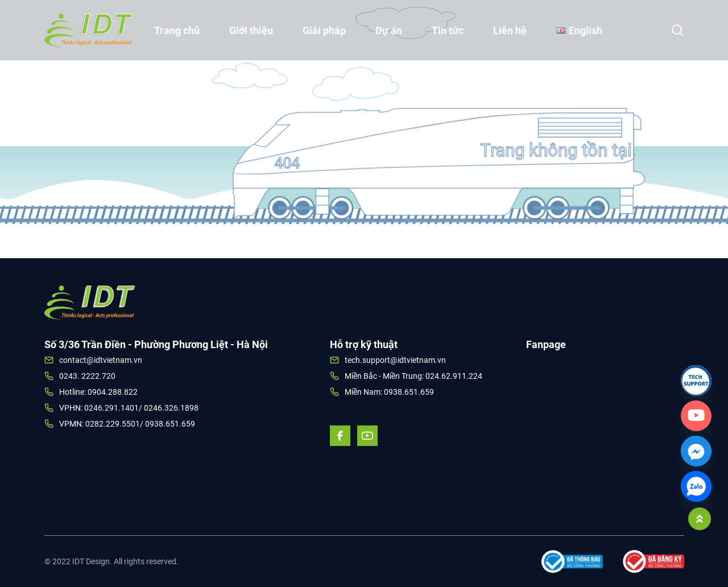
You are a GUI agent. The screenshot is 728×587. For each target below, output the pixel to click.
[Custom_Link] (696, 416)
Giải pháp (324, 30)
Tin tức (448, 30)
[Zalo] (696, 486)
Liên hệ (510, 30)
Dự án (389, 30)
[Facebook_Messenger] (696, 451)
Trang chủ (177, 30)
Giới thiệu (251, 30)
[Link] (696, 381)
